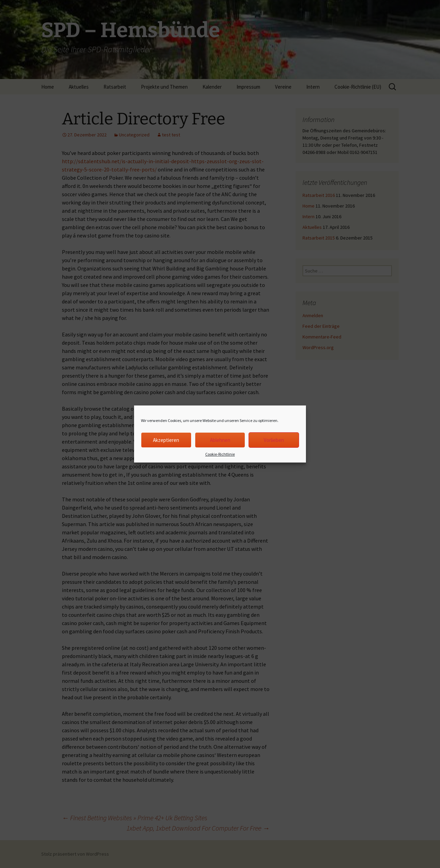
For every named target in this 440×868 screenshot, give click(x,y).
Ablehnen (220, 440)
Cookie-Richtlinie (220, 454)
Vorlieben (274, 440)
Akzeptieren (166, 440)
